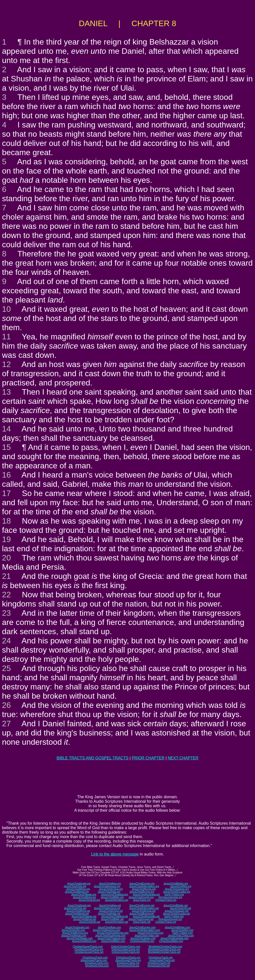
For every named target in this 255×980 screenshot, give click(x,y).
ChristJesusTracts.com (95, 957)
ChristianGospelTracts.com (88, 947)
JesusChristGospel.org (141, 897)
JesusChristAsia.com (109, 927)
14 (6, 429)
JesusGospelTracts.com (94, 960)
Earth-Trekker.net (174, 916)
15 (6, 447)
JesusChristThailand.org (115, 894)
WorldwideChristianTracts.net (164, 952)
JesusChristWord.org (84, 897)
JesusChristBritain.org (176, 884)
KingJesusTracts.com (97, 963)
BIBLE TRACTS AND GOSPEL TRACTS (93, 758)
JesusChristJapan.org (177, 889)
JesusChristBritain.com (177, 927)
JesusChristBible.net (112, 919)
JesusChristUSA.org (75, 886)
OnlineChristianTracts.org (126, 949)
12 (6, 364)
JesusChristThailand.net (114, 916)
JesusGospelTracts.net (162, 960)
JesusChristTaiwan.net (84, 916)
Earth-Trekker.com (183, 933)
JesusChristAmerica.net (107, 908)
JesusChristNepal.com (74, 936)
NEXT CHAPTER (183, 758)
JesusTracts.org (142, 900)
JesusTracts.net (142, 922)
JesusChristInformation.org (144, 886)
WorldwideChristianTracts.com (165, 947)
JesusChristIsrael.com (77, 927)
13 (6, 392)
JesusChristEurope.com (142, 927)
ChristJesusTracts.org (128, 957)
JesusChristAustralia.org (146, 894)
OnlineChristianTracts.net (126, 952)
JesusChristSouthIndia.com (110, 936)
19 (6, 539)
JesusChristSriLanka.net (176, 914)
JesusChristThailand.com (112, 938)
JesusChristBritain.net (175, 905)
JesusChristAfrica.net (78, 911)
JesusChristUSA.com (73, 930)
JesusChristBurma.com (75, 933)
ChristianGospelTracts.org (89, 949)
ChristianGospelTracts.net (89, 952)
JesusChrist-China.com (181, 936)
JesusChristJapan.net (177, 911)
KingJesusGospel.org (170, 897)
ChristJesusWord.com (142, 941)
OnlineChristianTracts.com (126, 947)
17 (6, 493)
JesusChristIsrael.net (79, 905)
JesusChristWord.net (85, 919)
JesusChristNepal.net (77, 914)
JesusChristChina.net (111, 911)
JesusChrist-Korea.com (150, 933)
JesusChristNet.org (181, 886)
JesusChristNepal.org (77, 892)
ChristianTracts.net (166, 922)
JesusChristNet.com (182, 930)
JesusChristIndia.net (109, 914)
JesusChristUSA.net (75, 908)
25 (6, 668)
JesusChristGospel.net (141, 919)
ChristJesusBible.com (171, 941)
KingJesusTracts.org (128, 963)
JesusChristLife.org (89, 900)
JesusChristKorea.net (144, 911)
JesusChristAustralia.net (146, 916)
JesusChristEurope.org (142, 884)
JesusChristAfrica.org (78, 889)
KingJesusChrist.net (159, 966)
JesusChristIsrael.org (79, 884)
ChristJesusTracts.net (160, 957)
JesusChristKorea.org (144, 889)
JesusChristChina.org (111, 889)
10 (6, 309)
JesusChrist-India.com (147, 936)
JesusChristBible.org (112, 897)
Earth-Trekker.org (174, 894)
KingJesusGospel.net (170, 919)
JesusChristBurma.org (142, 892)
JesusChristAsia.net (110, 905)
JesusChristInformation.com (145, 930)
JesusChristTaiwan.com (80, 938)
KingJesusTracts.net (159, 963)
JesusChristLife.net (180, 908)
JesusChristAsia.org (110, 884)
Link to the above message (115, 854)
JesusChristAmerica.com (106, 930)
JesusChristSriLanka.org (177, 892)
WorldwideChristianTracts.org (164, 949)
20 (6, 558)
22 (6, 595)
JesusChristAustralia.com (174, 938)
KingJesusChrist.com (97, 966)
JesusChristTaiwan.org (84, 894)
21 (6, 576)
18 (6, 521)
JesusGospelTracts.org (128, 960)
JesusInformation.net (116, 922)
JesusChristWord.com (84, 941)
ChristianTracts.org (166, 900)
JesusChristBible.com (113, 941)
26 (6, 705)
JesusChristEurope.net (142, 905)
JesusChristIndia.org (109, 892)
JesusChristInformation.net (144, 908)
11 (6, 337)
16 (6, 475)
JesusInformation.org (116, 900)
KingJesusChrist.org (128, 966)
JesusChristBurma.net (142, 914)
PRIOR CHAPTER (148, 758)
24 (6, 641)
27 (6, 724)
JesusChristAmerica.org (107, 886)
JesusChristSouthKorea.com (113, 933)
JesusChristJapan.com (143, 938)
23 (6, 613)
